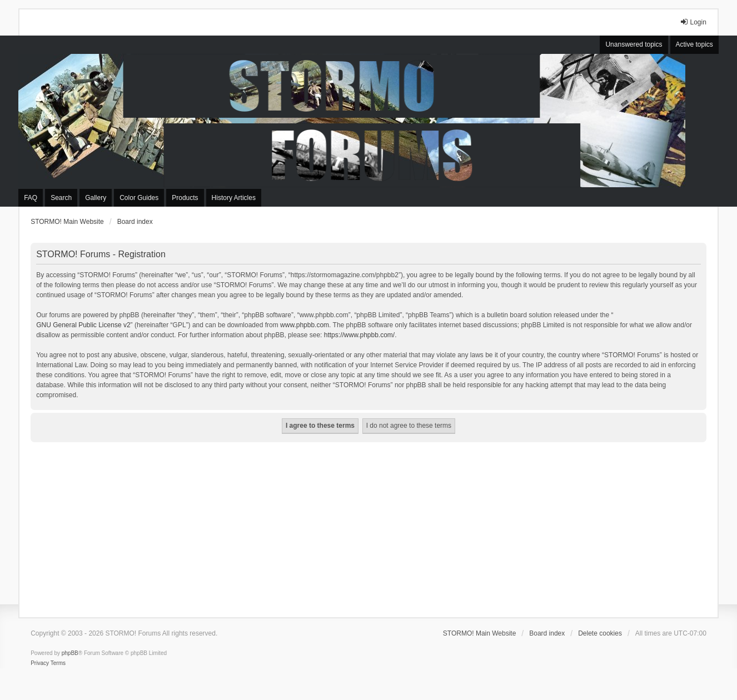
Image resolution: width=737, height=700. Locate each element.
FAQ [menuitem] (31, 198)
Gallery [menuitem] (96, 198)
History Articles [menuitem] (234, 198)
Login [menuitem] (693, 22)
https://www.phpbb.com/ (359, 335)
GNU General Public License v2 (83, 325)
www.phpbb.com (305, 325)
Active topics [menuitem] (694, 44)
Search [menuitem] (61, 198)
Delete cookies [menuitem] (600, 633)
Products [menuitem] (185, 198)
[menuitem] (40, 663)
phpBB (70, 653)
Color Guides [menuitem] (139, 198)
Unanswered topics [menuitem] (634, 44)
